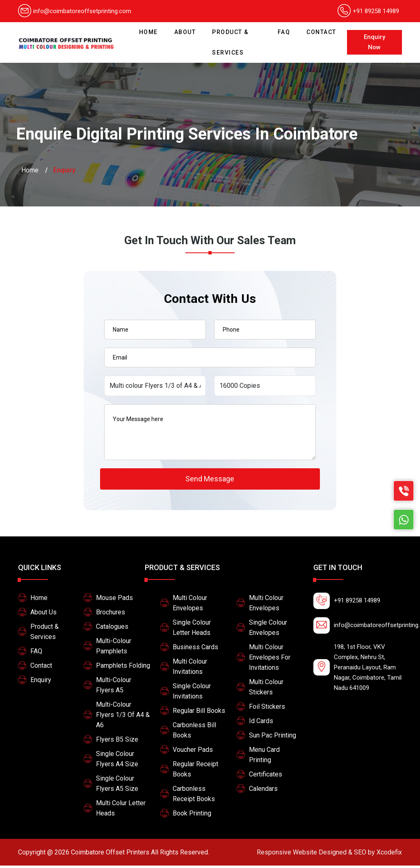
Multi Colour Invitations (190, 669)
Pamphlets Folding (123, 668)
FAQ (284, 32)
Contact (321, 32)
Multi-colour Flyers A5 (114, 687)
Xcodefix (329, 855)
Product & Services (230, 42)
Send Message (210, 480)
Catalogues (112, 629)
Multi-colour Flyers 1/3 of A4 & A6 (123, 717)
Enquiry (41, 682)
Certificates (266, 777)
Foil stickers (267, 709)
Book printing (192, 816)
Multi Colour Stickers (266, 689)
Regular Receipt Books (195, 772)
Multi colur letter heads (121, 811)
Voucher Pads (193, 752)
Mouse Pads (114, 600)
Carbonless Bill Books (194, 733)
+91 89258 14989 (376, 11)
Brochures (111, 615)
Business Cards (195, 649)
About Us (43, 615)
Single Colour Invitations (192, 694)
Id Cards (261, 723)
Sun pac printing (273, 738)
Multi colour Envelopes (190, 605)
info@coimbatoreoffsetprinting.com (75, 11)
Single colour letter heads (192, 630)
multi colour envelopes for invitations (270, 660)
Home (151, 29)
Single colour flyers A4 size (117, 761)
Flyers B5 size (117, 742)
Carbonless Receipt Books (194, 796)
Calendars (263, 791)
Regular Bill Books (199, 713)
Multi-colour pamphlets (114, 648)
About (185, 32)
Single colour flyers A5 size (117, 786)
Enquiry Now (374, 42)
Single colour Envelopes (268, 630)
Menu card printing (264, 757)
